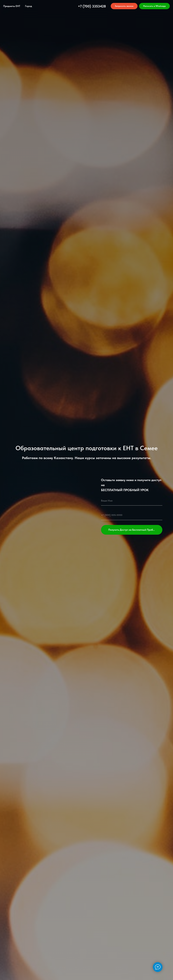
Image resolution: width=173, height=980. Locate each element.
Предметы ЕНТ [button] (12, 6)
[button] (124, 6)
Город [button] (28, 6)
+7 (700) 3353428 (92, 6)
